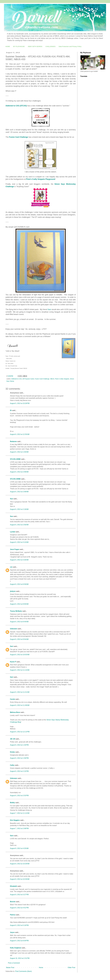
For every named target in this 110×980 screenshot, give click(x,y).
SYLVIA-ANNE (15, 459)
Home (41, 968)
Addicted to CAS (17, 379)
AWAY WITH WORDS (35, 46)
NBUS (52, 379)
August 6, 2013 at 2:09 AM (19, 472)
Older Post (71, 968)
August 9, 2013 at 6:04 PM (19, 941)
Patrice (13, 915)
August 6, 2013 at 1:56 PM (19, 758)
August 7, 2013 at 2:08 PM (19, 828)
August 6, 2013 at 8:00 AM (19, 604)
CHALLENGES (50, 46)
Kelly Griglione (16, 948)
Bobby (12, 803)
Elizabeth (13, 886)
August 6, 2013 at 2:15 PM (19, 771)
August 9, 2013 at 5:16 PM (19, 925)
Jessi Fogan (15, 549)
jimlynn (13, 591)
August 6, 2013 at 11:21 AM (20, 692)
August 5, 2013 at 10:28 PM (20, 403)
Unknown (14, 629)
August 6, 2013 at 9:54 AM (19, 639)
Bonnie (13, 902)
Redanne (13, 441)
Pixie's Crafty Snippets (62, 379)
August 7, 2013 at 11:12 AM (20, 813)
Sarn (12, 836)
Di (11, 410)
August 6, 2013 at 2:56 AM (19, 525)
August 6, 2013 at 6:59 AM (19, 584)
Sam (49, 309)
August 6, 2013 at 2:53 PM (19, 796)
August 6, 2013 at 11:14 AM (20, 670)
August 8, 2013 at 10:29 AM (20, 864)
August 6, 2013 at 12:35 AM (20, 434)
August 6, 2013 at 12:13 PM (20, 732)
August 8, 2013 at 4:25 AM (19, 848)
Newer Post (10, 968)
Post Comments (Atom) (23, 971)
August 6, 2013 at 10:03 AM (20, 655)
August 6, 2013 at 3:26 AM (19, 560)
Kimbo (12, 752)
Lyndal (13, 532)
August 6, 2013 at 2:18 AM (19, 509)
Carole (12, 699)
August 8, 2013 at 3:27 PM (19, 895)
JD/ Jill (13, 739)
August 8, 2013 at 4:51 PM (19, 908)
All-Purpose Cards (28, 379)
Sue (11, 499)
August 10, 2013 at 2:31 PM (20, 958)
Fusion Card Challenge (42, 379)
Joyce (12, 932)
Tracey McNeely (16, 611)
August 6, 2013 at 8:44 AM (19, 622)
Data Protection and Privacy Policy (70, 46)
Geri (12, 646)
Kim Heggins (15, 820)
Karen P (13, 662)
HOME (8, 46)
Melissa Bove (15, 712)
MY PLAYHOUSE (19, 46)
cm (11, 567)
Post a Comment (14, 963)
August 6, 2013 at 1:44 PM (19, 745)
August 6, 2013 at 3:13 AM (19, 542)
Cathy (12, 765)
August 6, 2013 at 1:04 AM (19, 452)
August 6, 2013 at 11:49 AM (20, 705)
